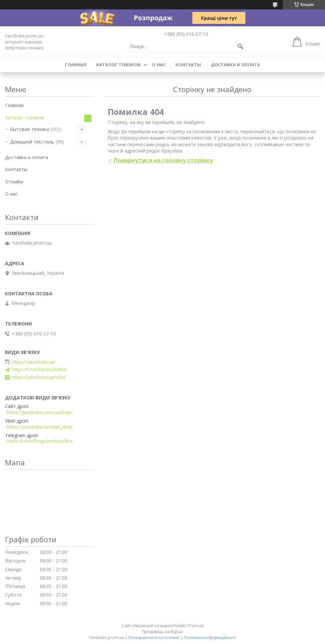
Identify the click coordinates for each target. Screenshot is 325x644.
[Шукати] (240, 46)
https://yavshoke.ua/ (34, 362)
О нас (159, 65)
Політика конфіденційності (210, 638)
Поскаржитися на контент (154, 638)
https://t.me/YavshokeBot (39, 370)
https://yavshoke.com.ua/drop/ (39, 412)
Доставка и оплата (235, 65)
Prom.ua (196, 626)
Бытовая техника (30, 129)
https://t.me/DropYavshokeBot (40, 441)
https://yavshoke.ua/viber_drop (39, 427)
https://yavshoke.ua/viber (39, 377)
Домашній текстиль (32, 142)
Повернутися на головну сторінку (163, 160)
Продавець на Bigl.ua (162, 632)
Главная (76, 65)
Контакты (188, 65)
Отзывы (14, 181)
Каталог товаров (118, 65)
